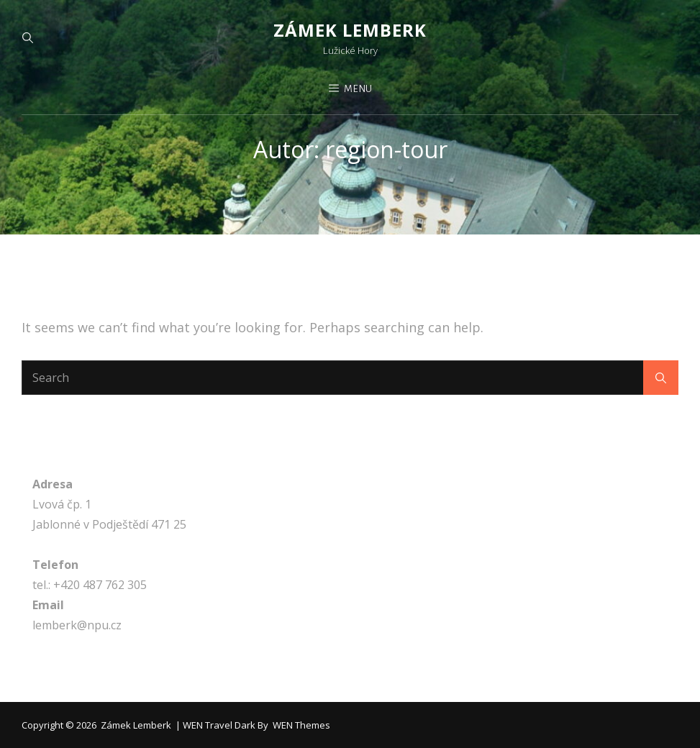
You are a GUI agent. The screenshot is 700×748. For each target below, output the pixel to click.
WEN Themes (301, 725)
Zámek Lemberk (350, 30)
